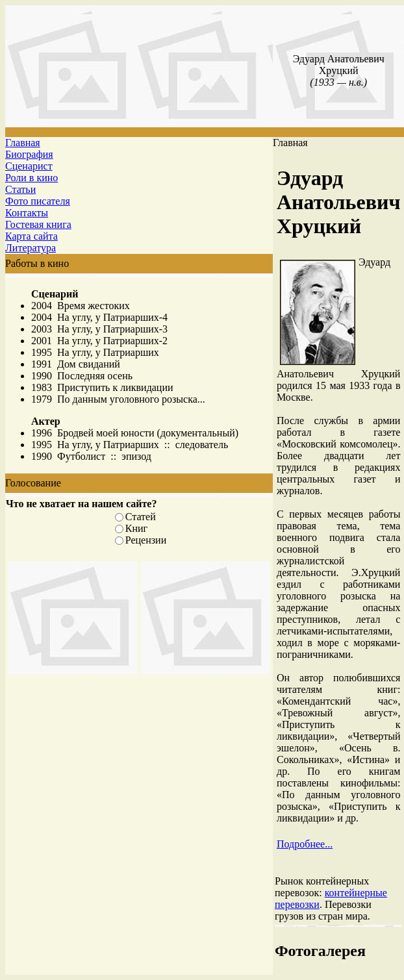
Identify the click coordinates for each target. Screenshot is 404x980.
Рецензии (146, 540)
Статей (141, 517)
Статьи (20, 189)
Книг (136, 528)
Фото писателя (38, 201)
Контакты (27, 213)
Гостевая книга (38, 224)
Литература (31, 248)
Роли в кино (32, 178)
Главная (23, 143)
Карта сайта (32, 236)
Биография (29, 154)
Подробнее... (305, 844)
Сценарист (29, 166)
